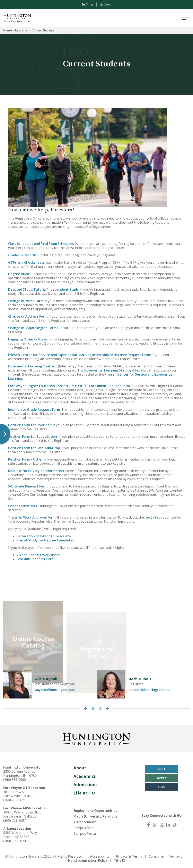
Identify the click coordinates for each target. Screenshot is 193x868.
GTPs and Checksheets (27, 262)
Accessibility (100, 855)
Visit (162, 768)
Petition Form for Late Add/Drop (34, 448)
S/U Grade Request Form (28, 486)
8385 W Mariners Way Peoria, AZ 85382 (20, 834)
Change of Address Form (28, 316)
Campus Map (84, 827)
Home (8, 30)
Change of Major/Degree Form (32, 328)
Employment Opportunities (95, 810)
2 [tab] (100, 708)
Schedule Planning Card (35, 559)
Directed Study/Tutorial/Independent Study (43, 289)
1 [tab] (93, 708)
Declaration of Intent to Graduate (44, 536)
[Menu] (186, 18)
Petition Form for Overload (30, 425)
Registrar (22, 30)
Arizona (106, 4)
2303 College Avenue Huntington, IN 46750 (20, 772)
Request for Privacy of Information (36, 471)
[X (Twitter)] (162, 824)
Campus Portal (85, 832)
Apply (162, 777)
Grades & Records (22, 255)
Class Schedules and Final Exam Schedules (41, 244)
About (80, 767)
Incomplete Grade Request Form (34, 409)
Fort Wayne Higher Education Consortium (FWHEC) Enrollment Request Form (69, 386)
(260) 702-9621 (15, 799)
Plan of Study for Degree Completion (46, 540)
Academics (85, 775)
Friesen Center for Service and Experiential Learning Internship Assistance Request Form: (80, 355)
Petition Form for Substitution (33, 436)
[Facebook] (149, 824)
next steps (153, 517)
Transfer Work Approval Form (32, 517)
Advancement (85, 821)
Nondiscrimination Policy (88, 859)
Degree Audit (19, 274)
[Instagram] (155, 824)
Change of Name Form (26, 301)
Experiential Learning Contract (33, 366)
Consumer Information (167, 855)
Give (162, 786)
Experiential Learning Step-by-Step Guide (117, 370)
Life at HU (84, 792)
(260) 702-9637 (15, 819)
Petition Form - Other (25, 459)
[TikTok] (175, 824)
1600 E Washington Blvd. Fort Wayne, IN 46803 (22, 813)
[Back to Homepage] (97, 737)
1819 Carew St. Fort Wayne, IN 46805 (20, 793)
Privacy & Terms (129, 855)
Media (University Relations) (96, 815)
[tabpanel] (50, 683)
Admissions (86, 784)
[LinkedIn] (168, 824)
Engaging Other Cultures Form (32, 339)
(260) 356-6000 (15, 779)
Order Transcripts (23, 506)
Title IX (119, 859)
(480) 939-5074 (15, 840)
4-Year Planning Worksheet (38, 555)
